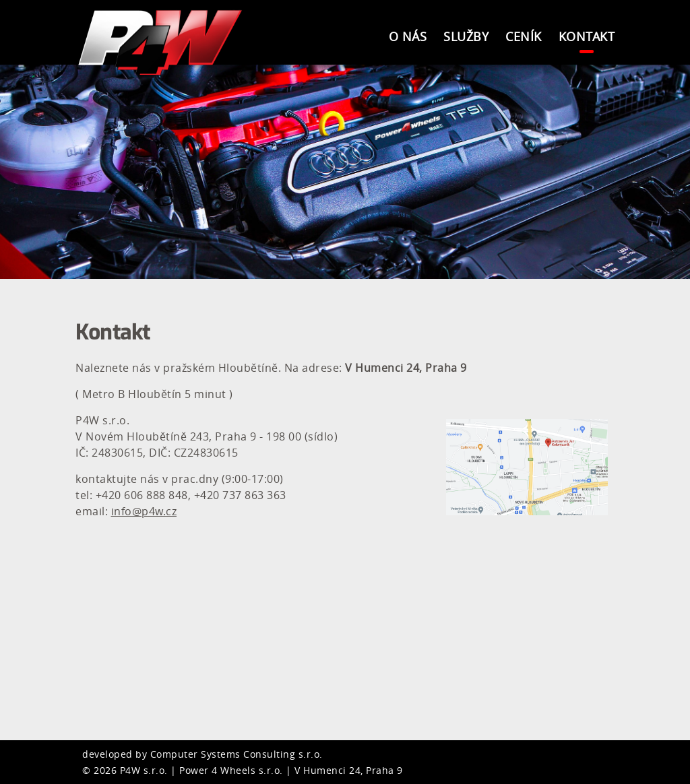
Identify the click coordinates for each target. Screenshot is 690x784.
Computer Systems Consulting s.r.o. (237, 754)
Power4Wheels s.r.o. (163, 42)
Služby (466, 36)
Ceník (524, 36)
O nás (408, 36)
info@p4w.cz (144, 511)
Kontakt (587, 36)
